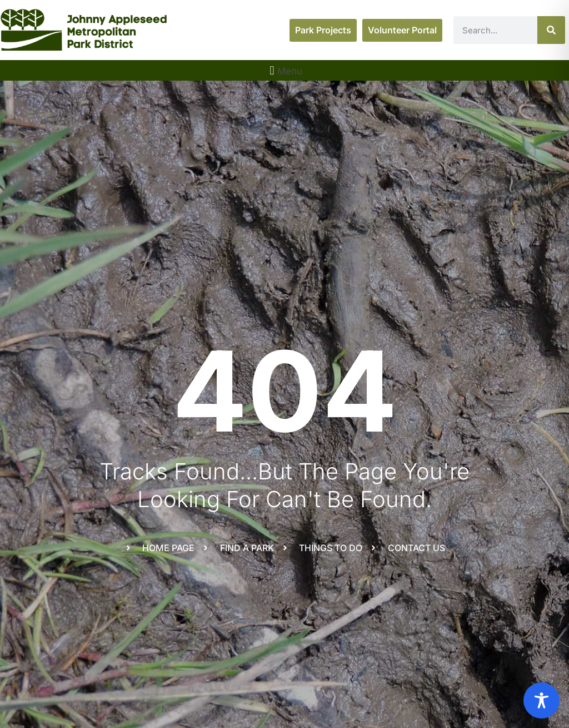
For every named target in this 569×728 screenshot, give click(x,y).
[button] (284, 70)
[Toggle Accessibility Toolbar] (541, 700)
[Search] (551, 30)
